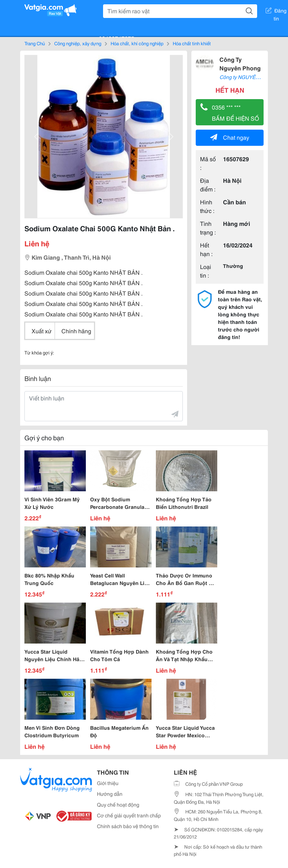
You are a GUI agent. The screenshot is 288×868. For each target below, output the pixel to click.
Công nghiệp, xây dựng (78, 43)
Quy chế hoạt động (118, 804)
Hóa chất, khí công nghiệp (137, 43)
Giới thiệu (108, 783)
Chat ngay (230, 137)
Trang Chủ (35, 43)
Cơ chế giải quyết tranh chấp (129, 815)
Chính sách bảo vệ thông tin (128, 826)
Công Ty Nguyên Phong (240, 63)
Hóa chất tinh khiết (192, 43)
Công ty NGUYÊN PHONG (249, 77)
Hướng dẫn (110, 794)
